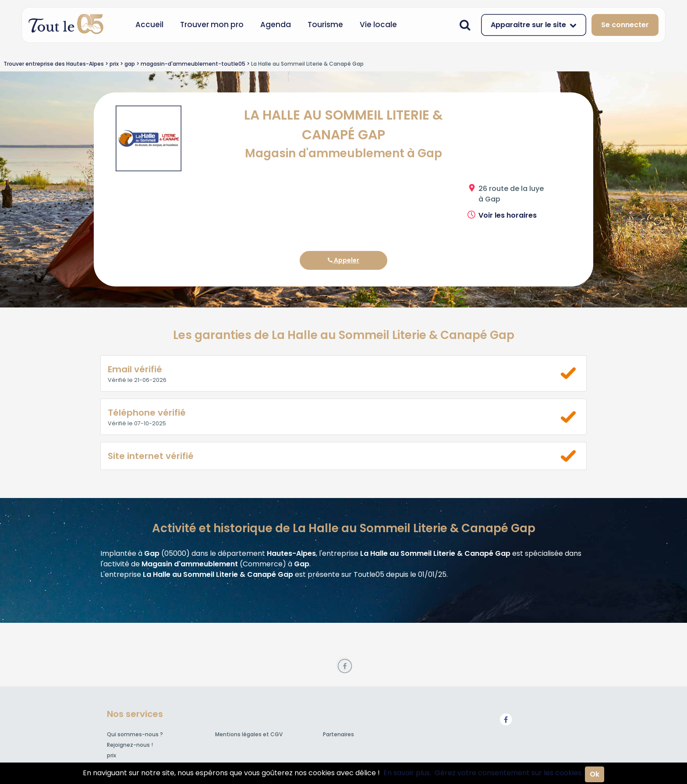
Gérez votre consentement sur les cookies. (509, 773)
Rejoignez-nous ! (130, 745)
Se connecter (625, 25)
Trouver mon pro (212, 25)
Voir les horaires (508, 215)
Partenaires (338, 734)
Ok (595, 774)
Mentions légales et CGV (249, 734)
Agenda (276, 25)
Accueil (149, 25)
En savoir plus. (407, 773)
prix (112, 755)
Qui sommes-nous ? (135, 734)
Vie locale (378, 25)
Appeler (343, 260)
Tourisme (325, 25)
